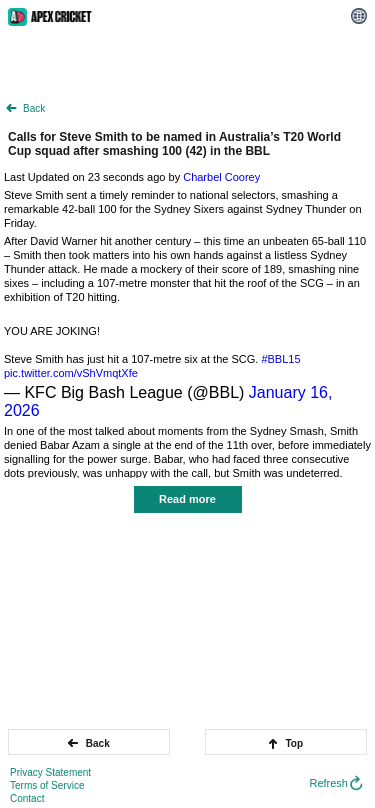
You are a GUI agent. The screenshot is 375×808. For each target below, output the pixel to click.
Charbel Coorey (221, 177)
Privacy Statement (50, 772)
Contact (27, 798)
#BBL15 (280, 359)
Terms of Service (47, 785)
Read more (187, 499)
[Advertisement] (188, 63)
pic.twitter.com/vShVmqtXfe (71, 373)
